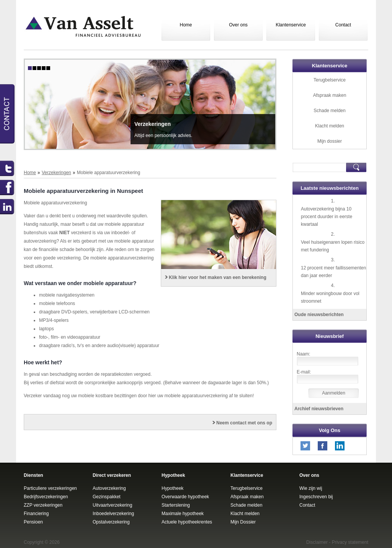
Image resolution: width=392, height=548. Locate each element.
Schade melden (329, 111)
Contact (343, 25)
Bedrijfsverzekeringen (46, 497)
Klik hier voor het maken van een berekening (218, 277)
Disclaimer (317, 542)
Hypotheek (172, 488)
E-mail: (304, 372)
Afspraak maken (330, 95)
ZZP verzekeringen (43, 505)
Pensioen (33, 522)
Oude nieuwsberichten (319, 315)
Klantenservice (291, 25)
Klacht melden (330, 126)
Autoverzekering (109, 488)
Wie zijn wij (311, 488)
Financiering (36, 514)
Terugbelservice (330, 80)
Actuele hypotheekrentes (187, 522)
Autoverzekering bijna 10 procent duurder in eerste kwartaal (327, 217)
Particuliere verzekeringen (50, 488)
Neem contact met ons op (244, 423)
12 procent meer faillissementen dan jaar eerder (333, 272)
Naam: (303, 354)
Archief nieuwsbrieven (319, 409)
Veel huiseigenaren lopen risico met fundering (333, 246)
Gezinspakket (107, 497)
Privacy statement (350, 542)
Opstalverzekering (111, 522)
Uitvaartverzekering (112, 505)
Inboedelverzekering (113, 514)
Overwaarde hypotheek (185, 497)
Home (186, 25)
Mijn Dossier (243, 522)
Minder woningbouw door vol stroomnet (330, 297)
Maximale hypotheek (183, 514)
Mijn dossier (330, 141)
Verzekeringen (153, 124)
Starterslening (176, 505)
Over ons (238, 25)
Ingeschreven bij (316, 497)
